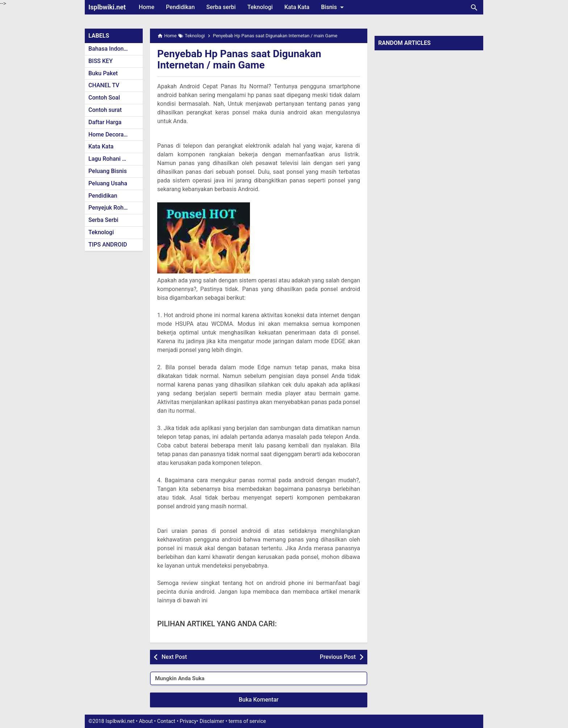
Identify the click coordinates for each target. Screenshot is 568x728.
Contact (166, 721)
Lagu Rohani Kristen (114, 159)
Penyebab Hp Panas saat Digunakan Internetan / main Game (239, 59)
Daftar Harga (105, 122)
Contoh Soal (104, 98)
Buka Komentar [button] (259, 700)
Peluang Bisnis (108, 171)
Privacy (188, 721)
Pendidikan (180, 7)
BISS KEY (101, 61)
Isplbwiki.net (107, 7)
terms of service (247, 721)
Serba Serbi (103, 220)
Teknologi (260, 7)
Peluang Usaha (108, 183)
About (146, 721)
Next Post (174, 657)
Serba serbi (221, 7)
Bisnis (334, 7)
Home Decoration (111, 134)
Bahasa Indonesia (111, 49)
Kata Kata (297, 7)
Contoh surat (105, 110)
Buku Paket (103, 73)
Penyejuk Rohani (110, 208)
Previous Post (338, 657)
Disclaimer (212, 721)
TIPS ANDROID (108, 245)
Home (147, 7)
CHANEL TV (104, 85)
